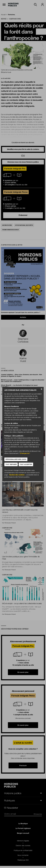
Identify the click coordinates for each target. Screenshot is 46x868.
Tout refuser (11, 464)
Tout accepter (26, 464)
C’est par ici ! (25, 453)
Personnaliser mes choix (16, 459)
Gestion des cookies (17, 475)
